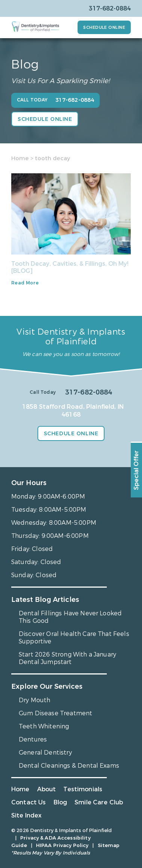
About (47, 789)
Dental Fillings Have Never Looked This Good (70, 617)
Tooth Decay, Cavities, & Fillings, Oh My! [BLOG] (70, 267)
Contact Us (29, 802)
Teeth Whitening (44, 726)
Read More (25, 283)
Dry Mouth (34, 700)
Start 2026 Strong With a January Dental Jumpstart (67, 658)
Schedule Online (104, 28)
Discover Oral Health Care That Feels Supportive (74, 638)
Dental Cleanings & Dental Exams (69, 766)
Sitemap (109, 845)
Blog (61, 802)
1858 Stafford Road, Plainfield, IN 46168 (73, 411)
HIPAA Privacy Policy (62, 845)
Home (20, 158)
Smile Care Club (99, 802)
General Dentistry (45, 753)
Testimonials (83, 789)
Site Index (27, 815)
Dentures (33, 739)
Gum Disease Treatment (55, 713)
